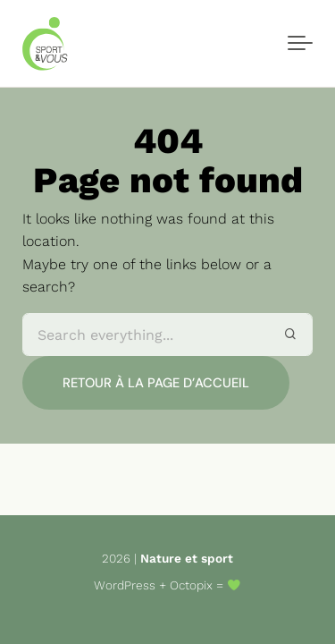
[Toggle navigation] (300, 44)
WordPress (125, 585)
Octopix (191, 585)
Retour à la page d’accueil (156, 383)
